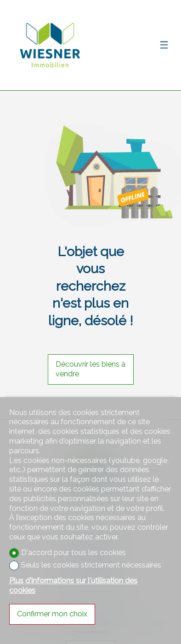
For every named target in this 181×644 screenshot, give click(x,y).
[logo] (50, 45)
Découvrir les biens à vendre (90, 369)
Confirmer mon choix (52, 614)
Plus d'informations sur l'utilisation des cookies (73, 585)
